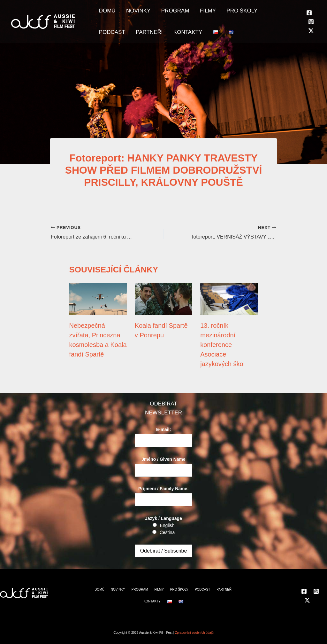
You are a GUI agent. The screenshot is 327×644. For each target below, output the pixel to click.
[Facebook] (309, 17)
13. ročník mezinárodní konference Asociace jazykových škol (222, 345)
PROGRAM (164, 13)
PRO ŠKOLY (223, 13)
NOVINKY (132, 13)
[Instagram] (311, 26)
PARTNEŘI (110, 39)
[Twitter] (311, 35)
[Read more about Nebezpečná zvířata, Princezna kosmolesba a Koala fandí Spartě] (98, 299)
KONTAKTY (144, 39)
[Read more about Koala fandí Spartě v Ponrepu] (163, 299)
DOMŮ (105, 13)
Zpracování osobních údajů (194, 633)
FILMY (193, 13)
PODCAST (258, 13)
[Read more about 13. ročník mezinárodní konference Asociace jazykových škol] (229, 299)
